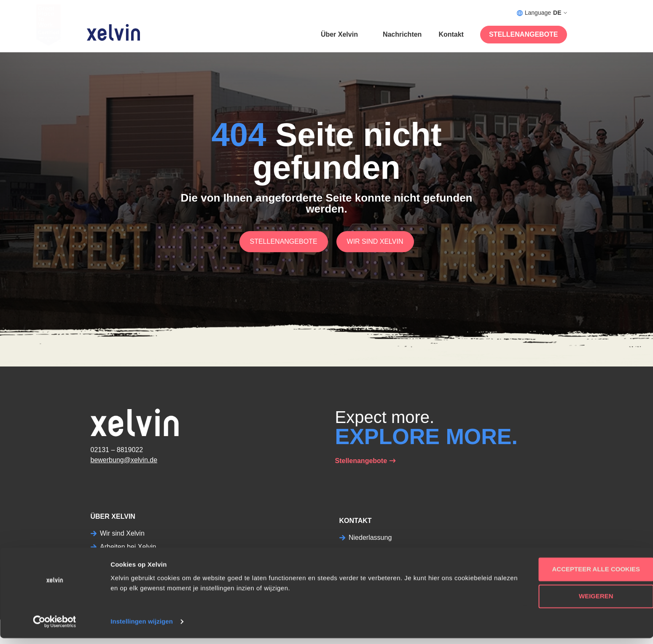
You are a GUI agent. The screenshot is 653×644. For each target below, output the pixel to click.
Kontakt (451, 34)
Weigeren (583, 602)
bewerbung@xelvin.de (124, 460)
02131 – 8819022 (117, 450)
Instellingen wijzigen (142, 627)
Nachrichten (402, 34)
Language (542, 13)
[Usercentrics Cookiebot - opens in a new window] (55, 628)
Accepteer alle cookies (583, 575)
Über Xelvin (339, 34)
